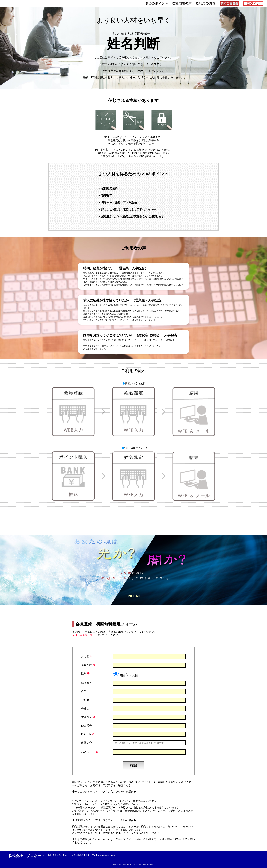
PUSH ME (135, 596)
